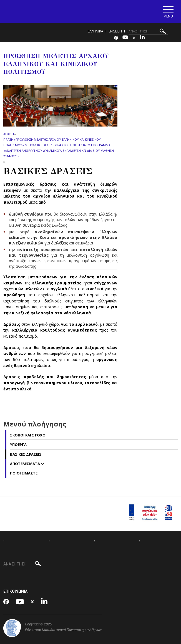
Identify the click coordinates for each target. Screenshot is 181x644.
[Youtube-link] (125, 38)
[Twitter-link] (134, 38)
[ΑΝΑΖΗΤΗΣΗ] (148, 31)
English (115, 31)
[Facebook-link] (116, 38)
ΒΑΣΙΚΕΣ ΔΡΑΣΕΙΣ (26, 454)
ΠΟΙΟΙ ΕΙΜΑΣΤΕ (24, 473)
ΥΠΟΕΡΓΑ (18, 445)
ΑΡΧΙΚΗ (8, 134)
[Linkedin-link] (142, 38)
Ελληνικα (95, 31)
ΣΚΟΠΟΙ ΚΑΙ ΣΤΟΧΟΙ (28, 435)
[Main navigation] (168, 12)
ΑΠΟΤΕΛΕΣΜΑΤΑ (25, 464)
